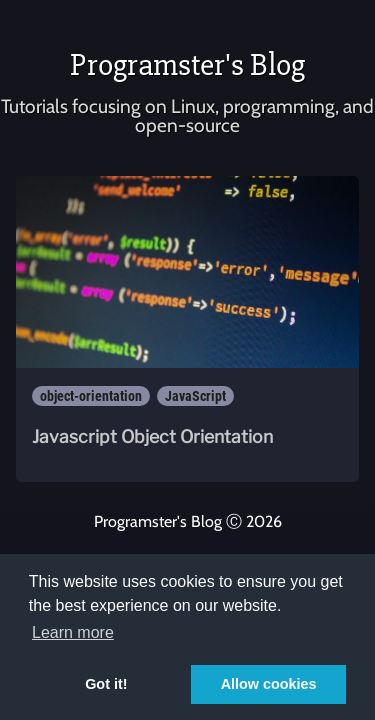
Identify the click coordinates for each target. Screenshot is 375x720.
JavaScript (195, 396)
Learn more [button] (73, 632)
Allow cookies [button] (269, 684)
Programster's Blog (187, 64)
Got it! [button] (106, 684)
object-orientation (91, 396)
